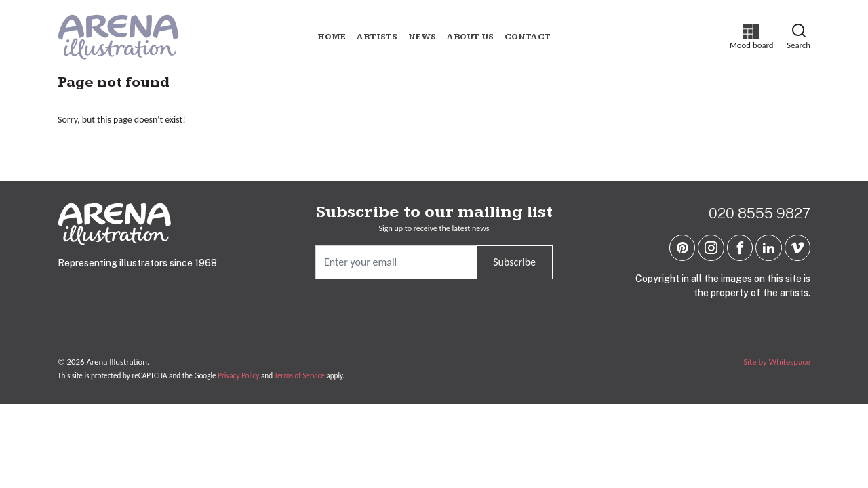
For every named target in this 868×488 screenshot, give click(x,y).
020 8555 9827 (759, 213)
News (422, 37)
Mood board (752, 37)
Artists (377, 37)
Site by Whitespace (777, 362)
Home (332, 37)
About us (470, 37)
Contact (528, 37)
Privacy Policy (238, 375)
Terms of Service (300, 375)
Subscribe (514, 262)
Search (798, 36)
